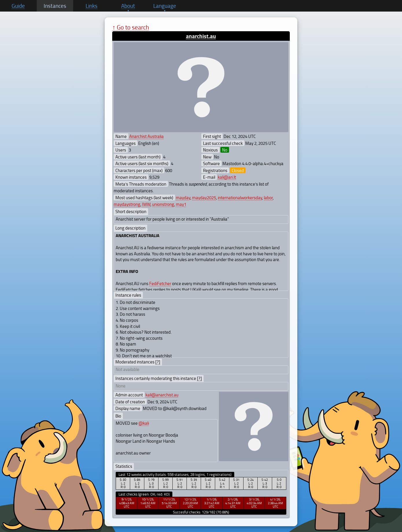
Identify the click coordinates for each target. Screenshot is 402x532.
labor (268, 197)
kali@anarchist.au (162, 395)
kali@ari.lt (227, 177)
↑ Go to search (131, 27)
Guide (18, 6)
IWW (146, 204)
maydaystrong (127, 204)
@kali (144, 423)
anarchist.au (201, 36)
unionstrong (163, 204)
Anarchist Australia (146, 136)
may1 (181, 204)
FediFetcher (160, 283)
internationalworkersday (240, 197)
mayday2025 (204, 197)
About (128, 6)
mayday (183, 197)
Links (92, 6)
